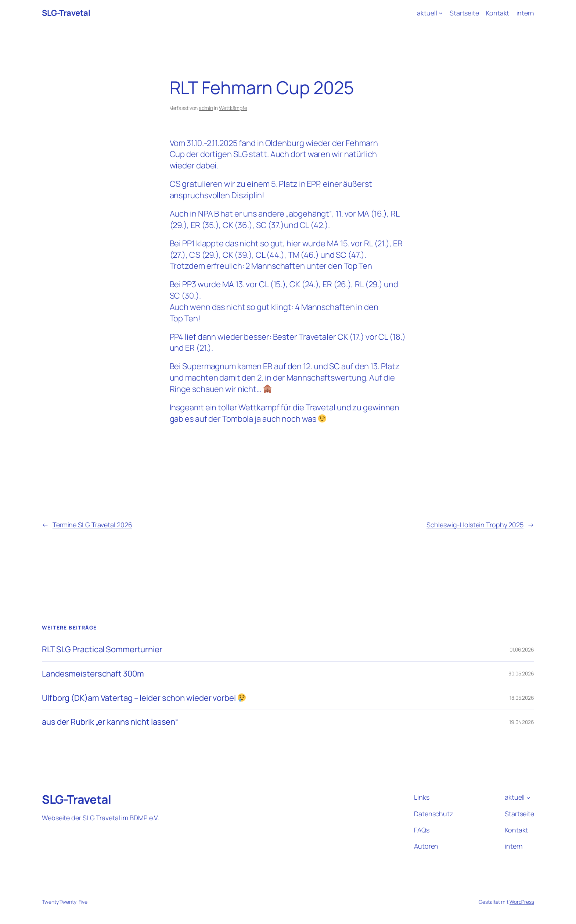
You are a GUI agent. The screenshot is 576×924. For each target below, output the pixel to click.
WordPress (522, 902)
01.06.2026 (522, 650)
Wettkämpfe (233, 108)
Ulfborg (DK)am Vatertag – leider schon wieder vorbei (144, 698)
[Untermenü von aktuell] (441, 13)
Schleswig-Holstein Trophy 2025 (475, 525)
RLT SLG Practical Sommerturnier (102, 650)
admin (206, 108)
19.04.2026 (522, 722)
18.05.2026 (522, 698)
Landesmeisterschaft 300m (93, 674)
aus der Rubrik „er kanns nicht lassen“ (110, 722)
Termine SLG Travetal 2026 (92, 525)
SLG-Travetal (66, 13)
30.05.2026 (521, 673)
